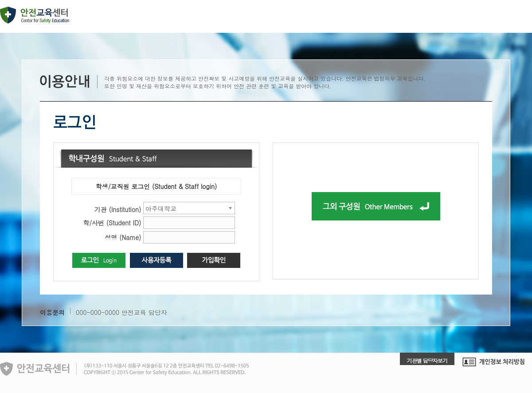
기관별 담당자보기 (427, 360)
